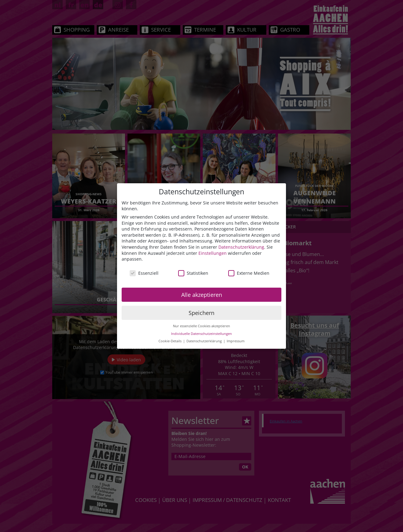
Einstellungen (213, 253)
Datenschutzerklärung (241, 247)
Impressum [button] (236, 341)
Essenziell (144, 273)
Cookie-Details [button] (170, 341)
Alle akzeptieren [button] (202, 295)
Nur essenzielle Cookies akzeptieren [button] (202, 326)
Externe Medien (249, 273)
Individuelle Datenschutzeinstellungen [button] (202, 334)
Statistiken (193, 273)
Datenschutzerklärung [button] (205, 341)
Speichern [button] (202, 313)
